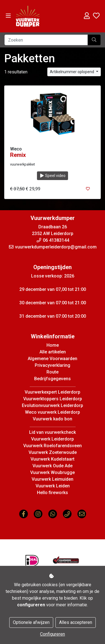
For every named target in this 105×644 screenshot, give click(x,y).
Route (53, 372)
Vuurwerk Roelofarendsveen (53, 446)
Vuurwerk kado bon (53, 419)
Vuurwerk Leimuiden (53, 479)
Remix (18, 155)
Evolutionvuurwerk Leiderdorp (53, 405)
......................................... (53, 385)
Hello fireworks (53, 493)
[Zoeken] (46, 40)
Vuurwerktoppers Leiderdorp (53, 399)
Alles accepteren (76, 622)
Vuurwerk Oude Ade (53, 466)
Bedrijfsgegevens (53, 379)
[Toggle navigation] (8, 16)
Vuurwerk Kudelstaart (53, 459)
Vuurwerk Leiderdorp (53, 439)
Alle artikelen (53, 352)
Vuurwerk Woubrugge (53, 472)
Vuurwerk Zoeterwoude (53, 452)
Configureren (53, 634)
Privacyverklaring (53, 365)
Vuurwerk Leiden (53, 486)
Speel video (53, 176)
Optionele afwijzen (31, 622)
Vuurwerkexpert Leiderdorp (53, 392)
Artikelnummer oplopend (72, 72)
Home (53, 345)
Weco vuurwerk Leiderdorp (53, 412)
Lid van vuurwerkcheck (53, 432)
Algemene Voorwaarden (53, 359)
